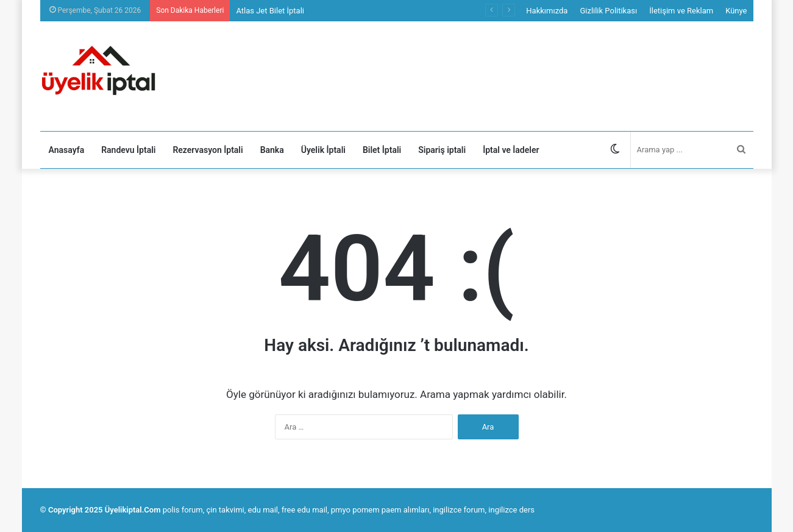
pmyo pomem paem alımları (380, 510)
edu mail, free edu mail (288, 510)
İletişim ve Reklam (681, 11)
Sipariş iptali (442, 150)
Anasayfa (67, 150)
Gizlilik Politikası (608, 11)
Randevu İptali (128, 150)
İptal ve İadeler (511, 150)
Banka (272, 150)
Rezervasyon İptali (208, 150)
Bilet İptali (382, 150)
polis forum (183, 510)
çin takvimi (225, 510)
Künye (736, 11)
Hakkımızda (547, 11)
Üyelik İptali (323, 150)
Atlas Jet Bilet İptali (270, 11)
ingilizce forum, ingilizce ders (484, 510)
